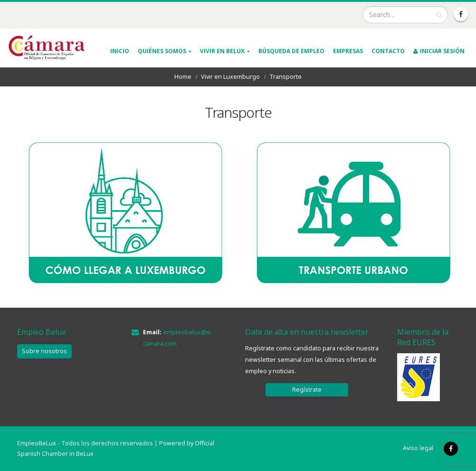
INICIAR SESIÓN (439, 51)
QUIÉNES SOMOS (162, 51)
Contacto (388, 51)
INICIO (120, 51)
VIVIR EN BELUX (222, 51)
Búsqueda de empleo (291, 51)
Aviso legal (418, 448)
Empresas (348, 51)
